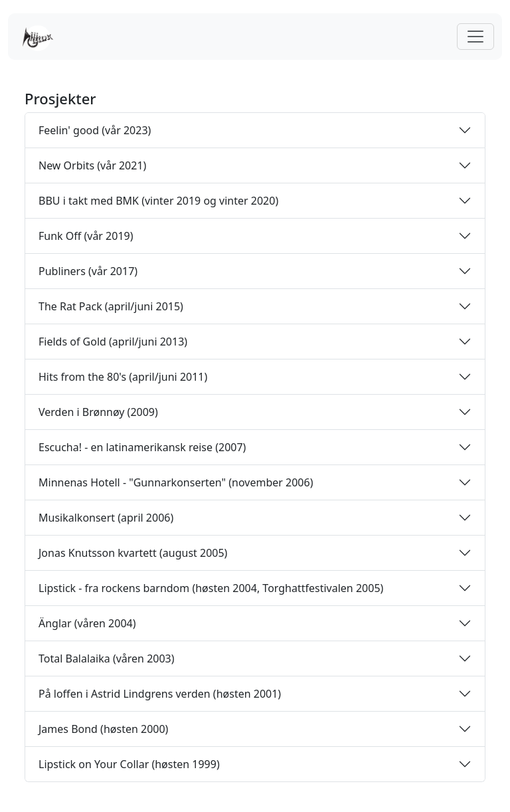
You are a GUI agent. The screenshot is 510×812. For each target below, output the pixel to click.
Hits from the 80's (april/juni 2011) (123, 377)
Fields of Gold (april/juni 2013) (113, 342)
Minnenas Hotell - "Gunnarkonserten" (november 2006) (176, 482)
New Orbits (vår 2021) (92, 165)
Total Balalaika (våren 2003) (107, 659)
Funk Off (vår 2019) (86, 236)
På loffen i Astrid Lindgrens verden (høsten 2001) (160, 694)
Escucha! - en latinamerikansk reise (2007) (142, 447)
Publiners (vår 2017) (88, 271)
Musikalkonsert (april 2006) (106, 518)
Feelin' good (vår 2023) (95, 130)
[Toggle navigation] (475, 37)
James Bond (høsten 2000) (103, 729)
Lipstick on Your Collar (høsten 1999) (129, 764)
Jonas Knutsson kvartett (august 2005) (133, 553)
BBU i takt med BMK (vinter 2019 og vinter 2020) (158, 201)
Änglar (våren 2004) (87, 623)
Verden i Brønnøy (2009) (98, 412)
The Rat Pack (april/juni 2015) (111, 306)
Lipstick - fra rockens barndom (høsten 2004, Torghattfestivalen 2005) (211, 588)
